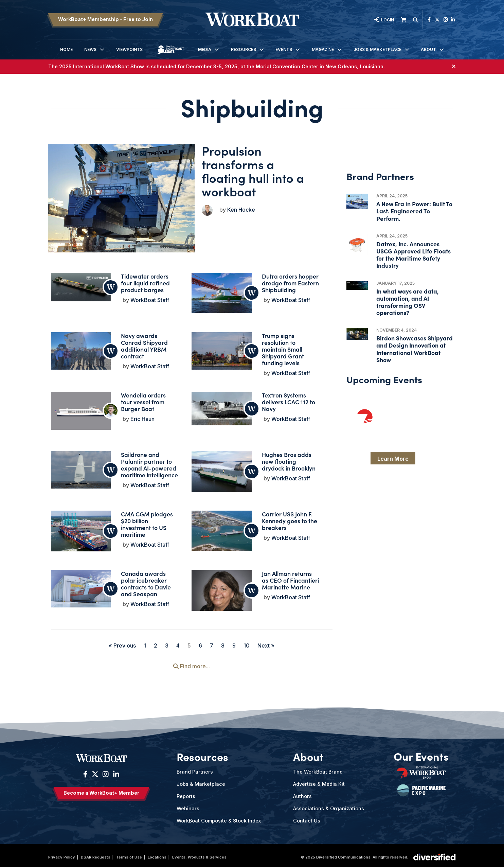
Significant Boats (170, 55)
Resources (244, 49)
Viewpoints (129, 49)
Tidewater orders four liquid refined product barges (145, 280)
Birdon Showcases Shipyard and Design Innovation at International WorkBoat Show (415, 349)
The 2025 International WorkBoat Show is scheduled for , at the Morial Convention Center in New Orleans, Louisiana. (217, 66)
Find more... (192, 663)
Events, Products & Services (199, 854)
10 (247, 642)
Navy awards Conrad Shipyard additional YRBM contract (144, 343)
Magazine (323, 49)
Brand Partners (195, 769)
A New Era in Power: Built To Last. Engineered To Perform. (414, 211)
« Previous (122, 642)
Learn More (393, 459)
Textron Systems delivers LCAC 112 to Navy (289, 399)
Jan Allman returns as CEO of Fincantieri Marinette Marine (290, 577)
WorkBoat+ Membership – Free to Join (105, 19)
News (90, 49)
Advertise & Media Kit (319, 781)
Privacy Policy (62, 854)
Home (66, 49)
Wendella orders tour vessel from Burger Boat (143, 399)
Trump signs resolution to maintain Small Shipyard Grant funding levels (283, 346)
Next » (266, 642)
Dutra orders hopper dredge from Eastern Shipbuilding (290, 280)
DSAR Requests (96, 854)
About (428, 49)
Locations (157, 854)
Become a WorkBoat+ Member (101, 790)
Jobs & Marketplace (377, 49)
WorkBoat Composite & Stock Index (219, 818)
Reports (186, 793)
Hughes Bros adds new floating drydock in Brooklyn (289, 458)
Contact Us (307, 818)
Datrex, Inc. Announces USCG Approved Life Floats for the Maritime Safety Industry (413, 255)
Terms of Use (129, 854)
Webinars (188, 805)
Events (284, 49)
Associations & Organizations (329, 805)
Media (205, 49)
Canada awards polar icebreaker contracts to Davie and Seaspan (146, 580)
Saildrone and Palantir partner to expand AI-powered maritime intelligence (149, 462)
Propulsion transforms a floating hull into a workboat (253, 171)
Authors (302, 793)
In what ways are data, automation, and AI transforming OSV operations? (408, 302)
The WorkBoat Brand (318, 769)
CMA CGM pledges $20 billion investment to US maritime (147, 521)
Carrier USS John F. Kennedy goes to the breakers (290, 518)
